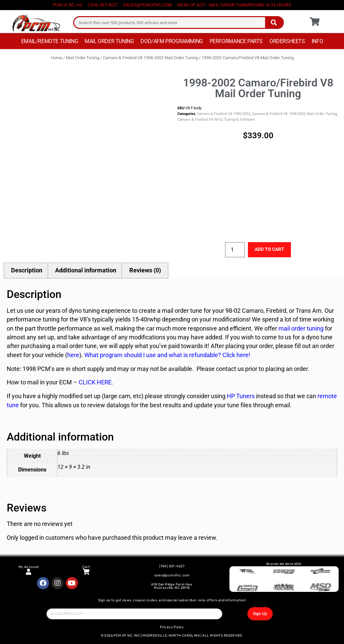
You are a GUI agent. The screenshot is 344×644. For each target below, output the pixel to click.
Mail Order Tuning (109, 41)
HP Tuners (241, 396)
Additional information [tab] (86, 270)
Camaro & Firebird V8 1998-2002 (223, 114)
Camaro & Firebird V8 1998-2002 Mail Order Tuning (150, 58)
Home (56, 58)
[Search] (274, 23)
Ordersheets (287, 41)
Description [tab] (27, 270)
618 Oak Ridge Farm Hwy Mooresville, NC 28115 (172, 586)
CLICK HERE (95, 382)
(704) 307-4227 (172, 566)
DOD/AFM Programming (171, 41)
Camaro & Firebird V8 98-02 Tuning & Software (216, 120)
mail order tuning (300, 329)
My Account (29, 567)
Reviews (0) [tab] (145, 270)
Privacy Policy (172, 627)
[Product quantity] (235, 250)
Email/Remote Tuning (50, 41)
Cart (86, 567)
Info (317, 41)
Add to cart (269, 249)
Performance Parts (236, 41)
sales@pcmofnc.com (172, 575)
